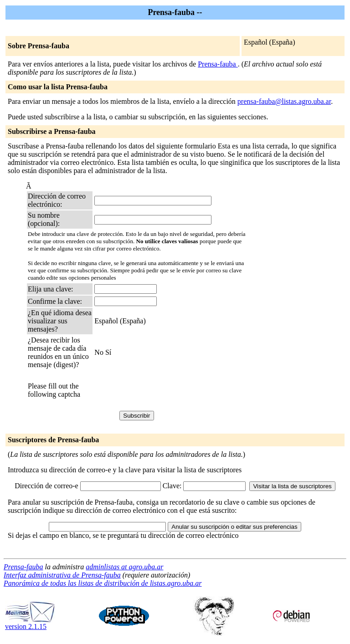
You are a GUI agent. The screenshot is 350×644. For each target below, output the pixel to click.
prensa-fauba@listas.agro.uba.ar (284, 101)
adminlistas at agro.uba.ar (124, 567)
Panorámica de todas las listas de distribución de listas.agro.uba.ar (103, 583)
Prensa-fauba (218, 64)
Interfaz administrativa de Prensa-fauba (62, 575)
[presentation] (164, 390)
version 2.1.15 (30, 623)
